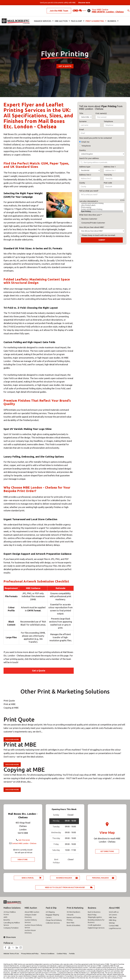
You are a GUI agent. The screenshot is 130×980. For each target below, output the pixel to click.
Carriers (49, 917)
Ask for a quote (75, 9)
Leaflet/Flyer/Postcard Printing (102, 203)
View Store (23, 861)
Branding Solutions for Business (96, 921)
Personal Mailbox (100, 878)
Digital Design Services (96, 928)
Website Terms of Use (11, 954)
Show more (10, 937)
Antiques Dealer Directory (31, 916)
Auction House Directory (30, 932)
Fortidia (72, 954)
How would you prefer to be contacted (95, 138)
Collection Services (53, 923)
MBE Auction (31, 908)
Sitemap (112, 923)
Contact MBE (114, 926)
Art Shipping (50, 912)
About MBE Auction (32, 912)
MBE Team (113, 917)
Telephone (86, 146)
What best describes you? (90, 215)
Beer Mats (71, 923)
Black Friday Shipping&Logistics (95, 916)
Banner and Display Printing (74, 919)
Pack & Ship (51, 908)
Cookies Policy (62, 954)
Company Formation (11, 928)
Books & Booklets (73, 925)
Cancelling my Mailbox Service (12, 924)
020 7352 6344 (24, 838)
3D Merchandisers (73, 912)
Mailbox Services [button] (43, 17)
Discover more (12, 739)
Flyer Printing (102, 211)
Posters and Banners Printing (102, 209)
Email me (85, 142)
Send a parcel (28, 878)
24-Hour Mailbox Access (10, 913)
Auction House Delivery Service (33, 926)
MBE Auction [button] (61, 17)
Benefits (7, 920)
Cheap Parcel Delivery (54, 920)
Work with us (114, 912)
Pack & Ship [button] (76, 17)
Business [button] (109, 17)
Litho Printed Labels (102, 205)
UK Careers (113, 915)
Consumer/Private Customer (93, 223)
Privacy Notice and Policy (30, 954)
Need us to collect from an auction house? (65, 887)
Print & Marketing (75, 908)
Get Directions (107, 851)
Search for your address (89, 158)
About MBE (114, 908)
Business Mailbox (64, 878)
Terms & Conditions (48, 954)
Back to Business (94, 912)
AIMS (5, 917)
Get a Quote (65, 66)
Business (92, 908)
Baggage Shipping (52, 915)
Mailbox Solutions (12, 908)
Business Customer (89, 219)
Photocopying (102, 207)
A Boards (70, 915)
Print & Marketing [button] (93, 17)
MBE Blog (113, 920)
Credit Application (94, 925)
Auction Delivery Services (31, 921)
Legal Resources (115, 928)
